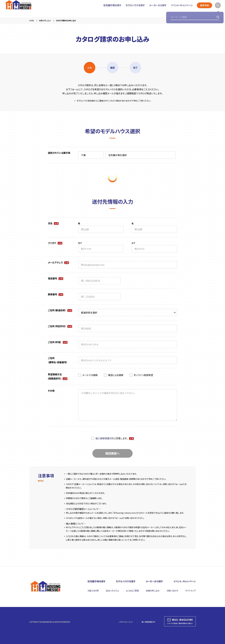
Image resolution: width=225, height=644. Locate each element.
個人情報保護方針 (105, 438)
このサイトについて (126, 622)
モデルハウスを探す (135, 9)
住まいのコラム (112, 591)
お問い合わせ (172, 591)
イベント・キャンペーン (182, 9)
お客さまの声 (93, 591)
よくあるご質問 (132, 591)
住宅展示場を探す (112, 9)
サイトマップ (190, 591)
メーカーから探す (158, 9)
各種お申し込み (153, 591)
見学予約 (204, 9)
